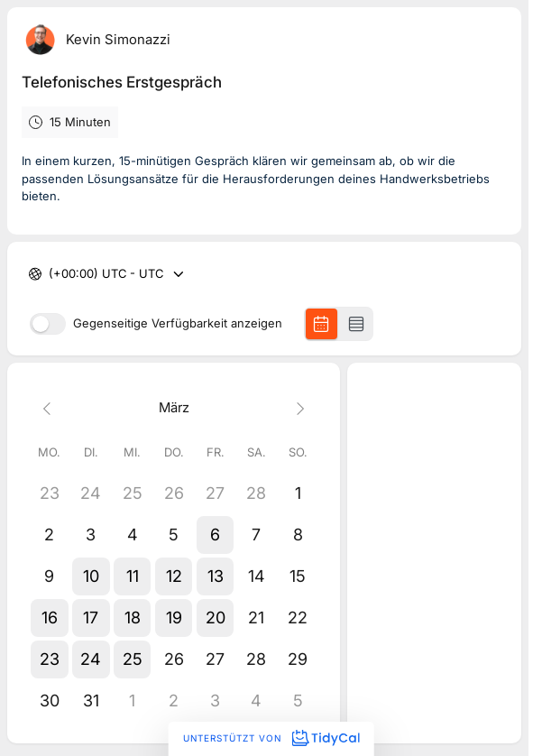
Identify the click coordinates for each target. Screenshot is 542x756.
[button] (216, 535)
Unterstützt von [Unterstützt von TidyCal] (271, 738)
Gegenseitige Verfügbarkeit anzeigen (178, 323)
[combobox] (51, 274)
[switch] (48, 324)
